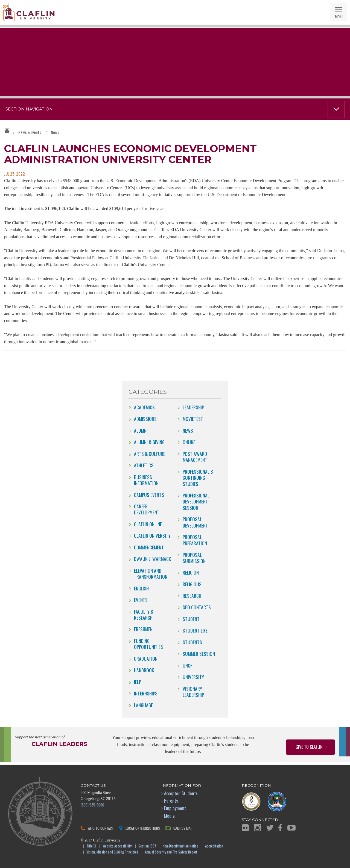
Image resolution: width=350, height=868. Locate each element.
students (192, 642)
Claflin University (29, 12)
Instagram (257, 828)
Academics (144, 407)
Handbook (144, 670)
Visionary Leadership (193, 692)
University (193, 677)
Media (169, 816)
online (189, 442)
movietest (193, 419)
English (141, 589)
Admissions (145, 419)
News (55, 132)
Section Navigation (29, 109)
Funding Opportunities (148, 644)
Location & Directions (143, 828)
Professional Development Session (196, 502)
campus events (149, 495)
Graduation (146, 659)
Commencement (149, 547)
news (188, 431)
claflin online (148, 524)
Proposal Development (195, 522)
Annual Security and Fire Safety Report (171, 853)
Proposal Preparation (195, 540)
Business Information (146, 480)
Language (143, 705)
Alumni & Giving (149, 442)
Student (191, 619)
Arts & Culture (150, 454)
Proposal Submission (194, 558)
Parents (171, 801)
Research (192, 596)
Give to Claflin (309, 747)
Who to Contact (101, 828)
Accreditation (214, 847)
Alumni (141, 431)
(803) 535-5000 (92, 805)
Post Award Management (195, 457)
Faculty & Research (144, 614)
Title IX (91, 847)
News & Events (30, 132)
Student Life (195, 631)
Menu (339, 17)
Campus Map (183, 828)
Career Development (147, 509)
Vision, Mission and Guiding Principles (112, 853)
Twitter (270, 828)
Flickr (245, 828)
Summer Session (199, 654)
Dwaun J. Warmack (152, 559)
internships (146, 694)
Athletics (144, 465)
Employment (175, 808)
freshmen (143, 629)
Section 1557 (147, 847)
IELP (138, 682)
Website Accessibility (117, 847)
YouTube (291, 828)
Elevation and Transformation (151, 574)
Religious (192, 584)
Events (141, 600)
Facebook (280, 828)
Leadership (193, 407)
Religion (191, 573)
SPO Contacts (197, 607)
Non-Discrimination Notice (180, 847)
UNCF (187, 666)
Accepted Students (181, 793)
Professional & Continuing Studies (198, 478)
